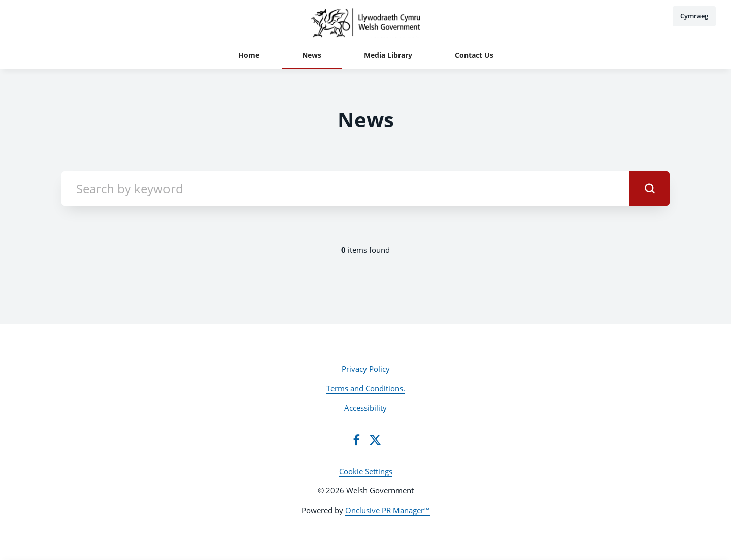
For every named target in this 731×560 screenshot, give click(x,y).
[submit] (650, 188)
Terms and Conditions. (366, 388)
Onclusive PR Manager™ (388, 510)
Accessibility (365, 408)
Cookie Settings (366, 471)
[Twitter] (375, 440)
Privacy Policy (366, 369)
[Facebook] (356, 440)
